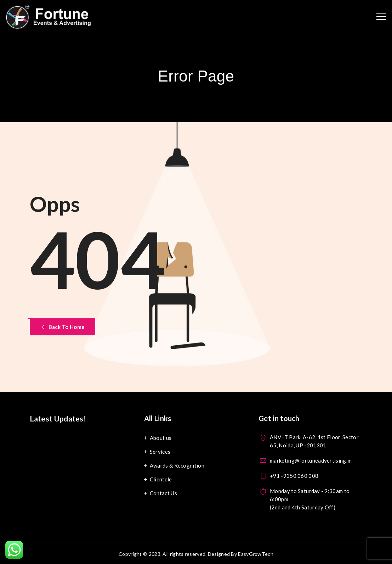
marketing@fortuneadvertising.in (311, 460)
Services (160, 452)
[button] (63, 327)
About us (161, 438)
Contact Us (163, 493)
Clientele (161, 479)
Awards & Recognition (177, 465)
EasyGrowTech (256, 554)
